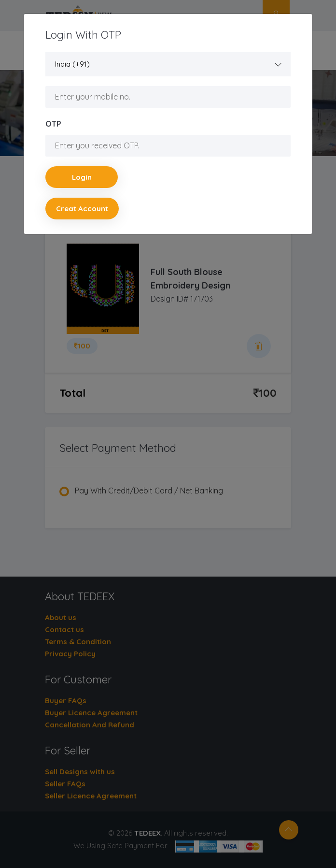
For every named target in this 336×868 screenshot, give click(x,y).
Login (82, 177)
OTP (53, 124)
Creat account (82, 209)
